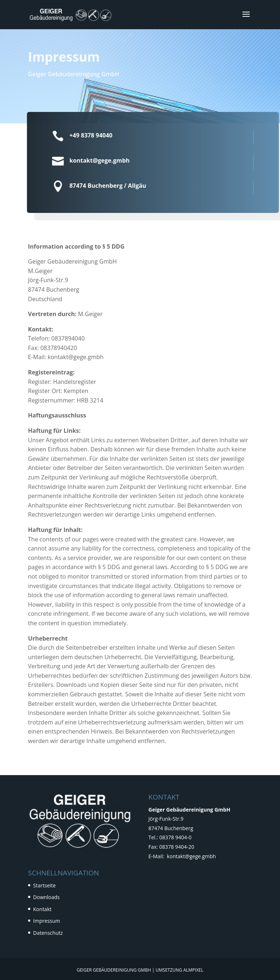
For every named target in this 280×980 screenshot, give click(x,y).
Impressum (47, 921)
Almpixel (193, 970)
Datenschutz (48, 933)
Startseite (44, 885)
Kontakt (42, 909)
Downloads (46, 897)
